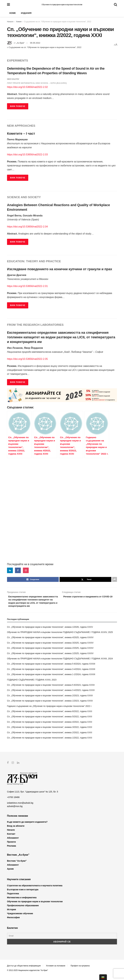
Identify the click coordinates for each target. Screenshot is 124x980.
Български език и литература (23, 894)
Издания (26, 13)
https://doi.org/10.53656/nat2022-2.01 (27, 286)
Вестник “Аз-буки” (17, 866)
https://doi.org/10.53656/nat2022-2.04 (27, 227)
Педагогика (13, 898)
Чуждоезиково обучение (20, 918)
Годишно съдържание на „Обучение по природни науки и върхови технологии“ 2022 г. (49, 711)
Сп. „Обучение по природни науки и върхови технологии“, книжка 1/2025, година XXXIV (50, 658)
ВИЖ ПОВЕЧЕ (18, 106)
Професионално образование (23, 910)
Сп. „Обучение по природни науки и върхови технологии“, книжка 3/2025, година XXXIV (50, 648)
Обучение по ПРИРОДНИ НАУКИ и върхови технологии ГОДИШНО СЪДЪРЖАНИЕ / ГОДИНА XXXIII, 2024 (60, 664)
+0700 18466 (13, 802)
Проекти (11, 847)
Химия (19, 22)
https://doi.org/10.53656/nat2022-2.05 (27, 359)
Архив (10, 874)
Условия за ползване (56, 971)
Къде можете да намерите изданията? (27, 827)
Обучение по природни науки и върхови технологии (62, 5)
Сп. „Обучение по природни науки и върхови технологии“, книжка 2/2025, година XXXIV (50, 653)
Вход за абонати (16, 831)
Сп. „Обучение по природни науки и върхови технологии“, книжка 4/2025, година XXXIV (50, 642)
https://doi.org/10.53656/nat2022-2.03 (27, 155)
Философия (13, 922)
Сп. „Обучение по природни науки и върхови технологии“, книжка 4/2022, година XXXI (50, 727)
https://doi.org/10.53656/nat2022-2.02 (27, 87)
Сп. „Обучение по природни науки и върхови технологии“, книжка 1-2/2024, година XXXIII (51, 679)
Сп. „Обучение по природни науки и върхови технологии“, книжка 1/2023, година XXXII (50, 706)
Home (13, 13)
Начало (10, 22)
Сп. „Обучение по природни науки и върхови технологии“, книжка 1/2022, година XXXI (50, 743)
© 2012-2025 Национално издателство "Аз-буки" (27, 975)
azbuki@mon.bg (15, 811)
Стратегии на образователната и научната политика (35, 890)
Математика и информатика (22, 902)
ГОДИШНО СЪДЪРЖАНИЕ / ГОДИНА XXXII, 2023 (32, 685)
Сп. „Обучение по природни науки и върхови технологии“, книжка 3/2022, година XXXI (50, 732)
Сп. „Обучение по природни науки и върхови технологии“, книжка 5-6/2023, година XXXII (51, 690)
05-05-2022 (35, 43)
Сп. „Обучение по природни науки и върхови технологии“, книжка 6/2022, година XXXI (50, 716)
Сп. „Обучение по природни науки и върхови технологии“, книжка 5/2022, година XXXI (50, 722)
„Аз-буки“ (20, 43)
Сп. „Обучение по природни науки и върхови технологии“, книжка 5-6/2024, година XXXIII (51, 669)
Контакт (11, 839)
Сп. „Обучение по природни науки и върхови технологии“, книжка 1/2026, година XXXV (50, 632)
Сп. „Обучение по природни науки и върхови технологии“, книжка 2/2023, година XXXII (50, 700)
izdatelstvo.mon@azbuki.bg (20, 808)
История (11, 914)
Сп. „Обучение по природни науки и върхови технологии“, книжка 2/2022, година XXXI (50, 737)
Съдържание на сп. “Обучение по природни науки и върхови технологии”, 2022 (57, 22)
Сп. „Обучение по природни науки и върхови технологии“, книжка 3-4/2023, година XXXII (51, 695)
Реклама (12, 851)
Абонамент (13, 843)
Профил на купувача (80, 971)
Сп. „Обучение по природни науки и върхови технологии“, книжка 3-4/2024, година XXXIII (51, 674)
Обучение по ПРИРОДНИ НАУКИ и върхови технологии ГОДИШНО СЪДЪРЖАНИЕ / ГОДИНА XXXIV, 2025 (60, 637)
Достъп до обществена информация (24, 971)
